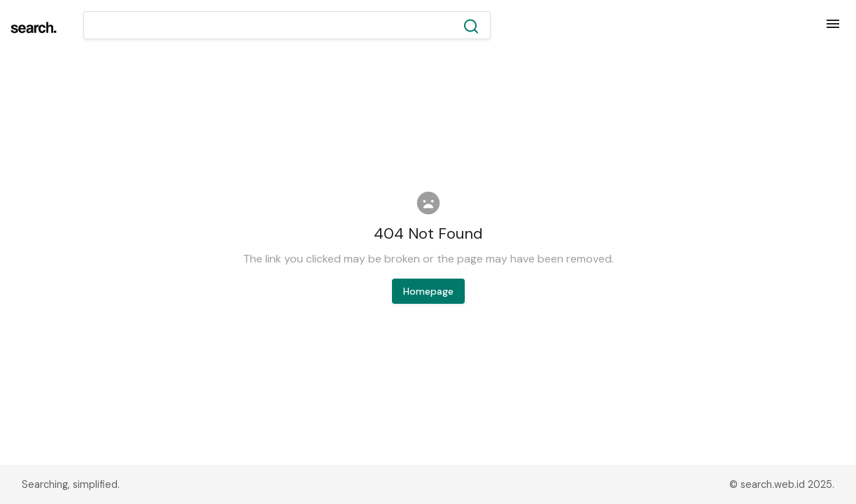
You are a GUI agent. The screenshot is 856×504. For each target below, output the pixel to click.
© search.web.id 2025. (782, 484)
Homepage (428, 291)
